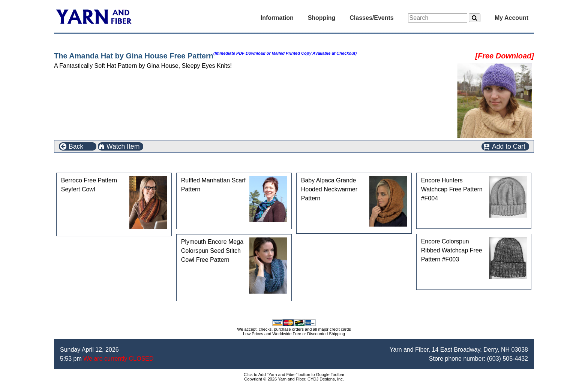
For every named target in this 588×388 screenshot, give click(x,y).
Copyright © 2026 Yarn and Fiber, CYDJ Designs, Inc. (294, 379)
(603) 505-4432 (508, 359)
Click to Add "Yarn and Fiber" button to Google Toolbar (294, 375)
